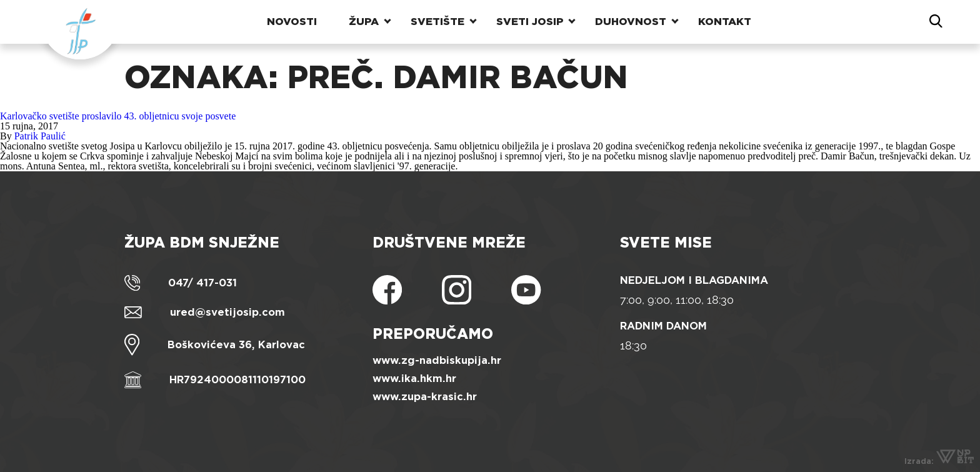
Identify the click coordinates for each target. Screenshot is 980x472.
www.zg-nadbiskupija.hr (437, 360)
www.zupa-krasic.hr (425, 397)
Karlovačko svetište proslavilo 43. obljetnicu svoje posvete (118, 116)
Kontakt (725, 22)
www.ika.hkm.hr (414, 379)
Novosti (292, 22)
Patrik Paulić (40, 136)
